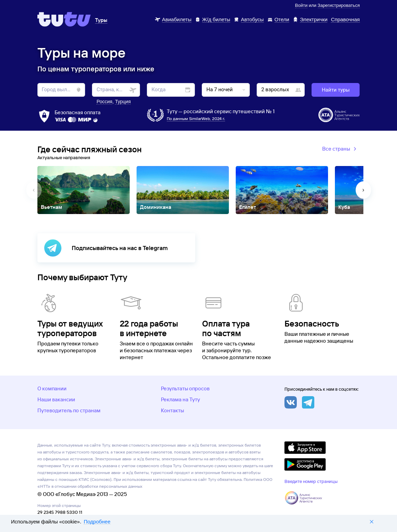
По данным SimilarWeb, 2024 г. (196, 119)
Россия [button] (104, 102)
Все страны (340, 149)
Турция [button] (123, 102)
